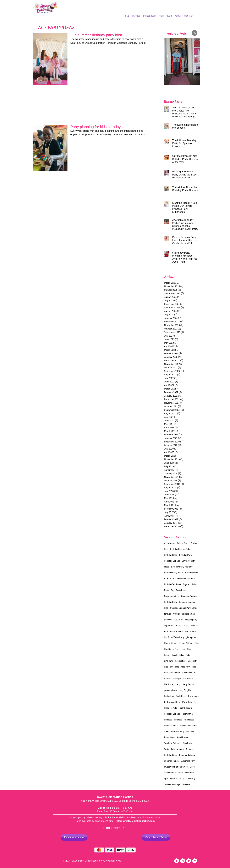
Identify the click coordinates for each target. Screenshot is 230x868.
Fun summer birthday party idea (96, 35)
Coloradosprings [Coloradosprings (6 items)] (172, 596)
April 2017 (169, 516)
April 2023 (169, 346)
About (178, 16)
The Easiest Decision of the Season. (185, 126)
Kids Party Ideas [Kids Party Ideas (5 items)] (172, 667)
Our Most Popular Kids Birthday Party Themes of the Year (185, 159)
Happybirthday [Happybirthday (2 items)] (171, 643)
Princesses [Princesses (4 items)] (189, 720)
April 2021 (169, 428)
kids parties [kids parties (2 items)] (180, 661)
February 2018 (171, 509)
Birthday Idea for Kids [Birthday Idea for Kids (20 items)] (180, 549)
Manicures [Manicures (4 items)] (169, 684)
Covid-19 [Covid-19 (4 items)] (179, 620)
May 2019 (169, 466)
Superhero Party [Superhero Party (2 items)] (188, 761)
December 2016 (172, 526)
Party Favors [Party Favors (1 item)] (188, 684)
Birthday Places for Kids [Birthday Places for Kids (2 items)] (184, 579)
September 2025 (172, 293)
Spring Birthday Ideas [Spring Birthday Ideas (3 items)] (174, 749)
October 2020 (171, 445)
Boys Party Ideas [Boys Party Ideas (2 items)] (179, 590)
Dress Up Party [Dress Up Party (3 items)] (182, 626)
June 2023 (169, 339)
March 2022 (170, 389)
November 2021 (172, 403)
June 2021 (169, 421)
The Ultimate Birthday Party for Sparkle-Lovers (184, 143)
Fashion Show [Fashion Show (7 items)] (177, 631)
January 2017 (171, 523)
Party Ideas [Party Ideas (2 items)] (181, 696)
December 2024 (172, 304)
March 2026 (170, 283)
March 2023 (170, 350)
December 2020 (172, 442)
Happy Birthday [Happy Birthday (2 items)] (187, 643)
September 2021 (172, 410)
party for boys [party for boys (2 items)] (170, 690)
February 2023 (171, 353)
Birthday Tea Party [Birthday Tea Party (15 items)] (172, 584)
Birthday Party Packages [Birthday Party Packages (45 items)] (182, 567)
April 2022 (169, 385)
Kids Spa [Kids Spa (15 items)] (177, 679)
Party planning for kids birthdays (97, 127)
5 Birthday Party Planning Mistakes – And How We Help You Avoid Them (185, 257)
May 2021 (169, 424)
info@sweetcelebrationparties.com (135, 821)
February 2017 (171, 519)
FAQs (161, 16)
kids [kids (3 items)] (184, 649)
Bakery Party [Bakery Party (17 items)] (183, 543)
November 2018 (172, 477)
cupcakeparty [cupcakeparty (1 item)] (191, 620)
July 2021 (169, 417)
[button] (167, 56)
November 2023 (172, 325)
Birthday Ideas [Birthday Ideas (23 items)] (171, 555)
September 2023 (172, 332)
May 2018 (169, 498)
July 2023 (169, 336)
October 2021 (171, 406)
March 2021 (170, 431)
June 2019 (169, 463)
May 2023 (169, 343)
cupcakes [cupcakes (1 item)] (168, 626)
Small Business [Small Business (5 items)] (184, 737)
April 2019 (169, 470)
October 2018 (171, 481)
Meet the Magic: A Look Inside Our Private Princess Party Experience (185, 207)
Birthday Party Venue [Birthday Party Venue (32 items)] (174, 573)
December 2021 (172, 399)
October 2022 (171, 368)
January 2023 (171, 357)
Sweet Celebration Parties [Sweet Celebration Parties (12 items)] (176, 767)
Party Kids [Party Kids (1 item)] (187, 702)
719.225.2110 (120, 828)
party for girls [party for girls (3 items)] (185, 690)
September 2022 (172, 371)
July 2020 (169, 449)
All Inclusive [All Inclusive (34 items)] (170, 543)
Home (127, 16)
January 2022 (171, 396)
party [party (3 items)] (178, 684)
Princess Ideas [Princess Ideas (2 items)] (171, 726)
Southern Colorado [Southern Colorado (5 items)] (173, 743)
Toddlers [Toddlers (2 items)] (186, 784)
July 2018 (169, 491)
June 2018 (169, 495)
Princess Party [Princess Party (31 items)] (178, 731)
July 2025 (169, 301)
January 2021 (171, 438)
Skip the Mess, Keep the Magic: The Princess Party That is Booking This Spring (184, 112)
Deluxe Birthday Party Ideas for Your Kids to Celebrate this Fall (184, 240)
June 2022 (169, 382)
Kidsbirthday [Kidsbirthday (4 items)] (178, 655)
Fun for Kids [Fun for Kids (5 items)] (190, 631)
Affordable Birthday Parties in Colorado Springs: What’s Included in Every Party (185, 224)
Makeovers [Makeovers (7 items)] (188, 679)
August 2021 (170, 413)
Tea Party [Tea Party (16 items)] (191, 779)
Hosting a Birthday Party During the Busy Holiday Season (184, 175)
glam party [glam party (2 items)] (191, 637)
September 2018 (172, 484)
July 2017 (169, 512)
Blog (169, 16)
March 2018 (170, 505)
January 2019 (171, 473)
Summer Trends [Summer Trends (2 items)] (171, 761)
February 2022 (171, 392)
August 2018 (170, 488)
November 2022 (172, 364)
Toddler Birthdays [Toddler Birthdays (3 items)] (172, 784)
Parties (136, 16)
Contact (189, 16)
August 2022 (170, 375)
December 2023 (172, 322)
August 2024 (170, 311)
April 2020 (169, 452)
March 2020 (170, 456)
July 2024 (169, 315)
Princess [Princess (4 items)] (178, 720)
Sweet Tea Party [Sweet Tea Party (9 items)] (177, 779)
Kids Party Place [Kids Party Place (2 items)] (188, 667)
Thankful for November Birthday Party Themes (185, 189)
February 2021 (171, 435)
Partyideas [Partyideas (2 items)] (169, 696)
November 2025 (172, 286)
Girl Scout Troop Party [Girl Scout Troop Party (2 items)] (174, 637)
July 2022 (169, 378)
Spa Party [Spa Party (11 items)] (188, 743)
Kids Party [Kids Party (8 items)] (192, 661)
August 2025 (170, 297)
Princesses (149, 16)
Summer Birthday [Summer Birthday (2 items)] (187, 755)
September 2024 (172, 308)
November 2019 (172, 459)
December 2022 (172, 361)
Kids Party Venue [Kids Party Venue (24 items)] (172, 673)
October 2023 (171, 329)
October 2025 (171, 290)
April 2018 (169, 502)
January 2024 (171, 318)
